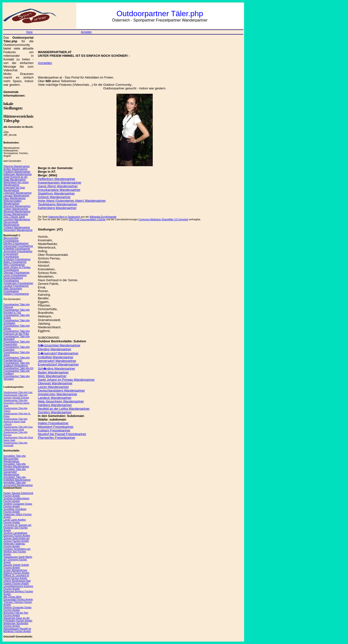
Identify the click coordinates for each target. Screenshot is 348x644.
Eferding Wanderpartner (55, 349)
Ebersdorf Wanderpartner (17, 206)
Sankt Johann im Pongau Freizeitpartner (17, 269)
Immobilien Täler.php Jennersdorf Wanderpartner (18, 484)
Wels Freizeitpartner (14, 265)
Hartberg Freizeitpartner (16, 294)
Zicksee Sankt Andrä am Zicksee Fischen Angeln (16, 540)
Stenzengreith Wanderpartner (11, 223)
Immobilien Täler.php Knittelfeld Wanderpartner (17, 479)
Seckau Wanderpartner (16, 214)
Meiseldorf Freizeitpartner (56, 427)
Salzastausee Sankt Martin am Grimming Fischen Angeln (18, 560)
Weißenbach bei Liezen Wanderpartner (16, 184)
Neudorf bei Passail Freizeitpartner (62, 434)
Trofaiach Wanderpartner (17, 227)
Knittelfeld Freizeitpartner (17, 249)
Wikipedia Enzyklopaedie (103, 217)
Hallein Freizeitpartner (53, 423)
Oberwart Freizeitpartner (16, 273)
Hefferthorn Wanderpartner (57, 179)
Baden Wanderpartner (53, 372)
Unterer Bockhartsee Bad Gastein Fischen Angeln (17, 582)
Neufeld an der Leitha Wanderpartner (64, 409)
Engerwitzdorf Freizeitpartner (11, 255)
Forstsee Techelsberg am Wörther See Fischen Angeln (17, 552)
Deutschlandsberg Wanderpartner (62, 390)
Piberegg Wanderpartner (17, 166)
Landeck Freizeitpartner (16, 286)
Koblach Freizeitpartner (54, 430)
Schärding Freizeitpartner (17, 259)
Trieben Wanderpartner (16, 209)
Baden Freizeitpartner (15, 262)
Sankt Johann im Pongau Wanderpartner (66, 380)
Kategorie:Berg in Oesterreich (64, 217)
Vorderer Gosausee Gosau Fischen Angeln (18, 505)
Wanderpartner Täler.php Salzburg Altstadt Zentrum (16, 396)
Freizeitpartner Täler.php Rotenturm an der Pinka (17, 332)
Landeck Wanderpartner (55, 398)
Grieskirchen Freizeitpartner (18, 283)
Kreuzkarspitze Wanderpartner (59, 190)
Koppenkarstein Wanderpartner (60, 182)
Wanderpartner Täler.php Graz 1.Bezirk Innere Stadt (18, 428)
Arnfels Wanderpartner (15, 169)
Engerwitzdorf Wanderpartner (58, 364)
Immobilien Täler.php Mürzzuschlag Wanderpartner (15, 459)
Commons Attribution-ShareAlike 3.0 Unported (163, 219)
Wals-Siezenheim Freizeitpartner (13, 290)
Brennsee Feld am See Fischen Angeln (16, 614)
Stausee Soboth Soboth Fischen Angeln (16, 566)
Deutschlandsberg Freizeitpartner (13, 279)
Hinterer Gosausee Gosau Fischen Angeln (17, 609)
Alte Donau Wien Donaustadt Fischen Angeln (18, 598)
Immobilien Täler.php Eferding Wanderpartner (16, 465)
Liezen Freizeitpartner (15, 275)
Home (29, 32)
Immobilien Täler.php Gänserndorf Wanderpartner (15, 472)
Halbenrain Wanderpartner (18, 174)
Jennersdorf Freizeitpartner (18, 251)
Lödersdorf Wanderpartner (18, 193)
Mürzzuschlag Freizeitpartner (11, 239)
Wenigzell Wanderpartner (17, 211)
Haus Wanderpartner (14, 198)
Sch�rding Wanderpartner (57, 369)
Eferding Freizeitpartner (16, 243)
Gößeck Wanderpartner (54, 197)
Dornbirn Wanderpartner (55, 412)
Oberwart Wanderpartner (55, 383)
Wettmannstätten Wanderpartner (12, 202)
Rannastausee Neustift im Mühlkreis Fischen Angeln (17, 630)
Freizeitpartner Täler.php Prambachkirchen (17, 359)
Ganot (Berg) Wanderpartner (58, 186)
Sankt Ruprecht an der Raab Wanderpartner (15, 178)
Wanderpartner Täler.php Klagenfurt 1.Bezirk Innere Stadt (16, 403)
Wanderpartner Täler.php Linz (18, 392)
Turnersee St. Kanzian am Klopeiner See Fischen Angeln (17, 528)
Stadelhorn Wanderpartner (56, 193)
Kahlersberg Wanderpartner (57, 208)
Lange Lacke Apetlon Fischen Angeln (15, 521)
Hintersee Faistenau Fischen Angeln (14, 545)
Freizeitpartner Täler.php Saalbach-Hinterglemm (17, 364)
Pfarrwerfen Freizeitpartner (57, 438)
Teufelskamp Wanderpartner (58, 204)
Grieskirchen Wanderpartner (58, 394)
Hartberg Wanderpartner (55, 405)
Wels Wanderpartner (52, 376)
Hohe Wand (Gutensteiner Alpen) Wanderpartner (72, 201)
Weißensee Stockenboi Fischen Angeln (16, 625)
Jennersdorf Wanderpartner (57, 361)
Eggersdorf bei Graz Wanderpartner (14, 189)
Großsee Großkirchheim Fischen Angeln (16, 500)
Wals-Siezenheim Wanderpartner (61, 401)
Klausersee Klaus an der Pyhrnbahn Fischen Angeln (18, 619)
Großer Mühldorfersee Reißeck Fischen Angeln (16, 572)
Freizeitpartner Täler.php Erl (18, 368)
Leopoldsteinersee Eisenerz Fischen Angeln (18, 587)
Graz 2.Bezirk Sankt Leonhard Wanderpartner (17, 218)
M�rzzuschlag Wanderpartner (59, 345)
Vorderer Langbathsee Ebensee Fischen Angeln (17, 534)
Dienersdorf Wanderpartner (18, 230)
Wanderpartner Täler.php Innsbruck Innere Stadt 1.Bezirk (15, 421)
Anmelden (86, 32)
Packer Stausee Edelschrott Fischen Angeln (18, 494)
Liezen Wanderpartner (53, 387)
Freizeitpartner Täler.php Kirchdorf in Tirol (17, 311)
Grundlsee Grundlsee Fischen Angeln (15, 510)
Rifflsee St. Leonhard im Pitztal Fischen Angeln (16, 577)
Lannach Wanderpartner (16, 196)
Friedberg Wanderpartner (17, 172)
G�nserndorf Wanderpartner (58, 353)
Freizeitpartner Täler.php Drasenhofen (17, 343)
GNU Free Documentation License (87, 219)
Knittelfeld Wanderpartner (56, 357)
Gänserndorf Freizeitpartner (18, 246)
